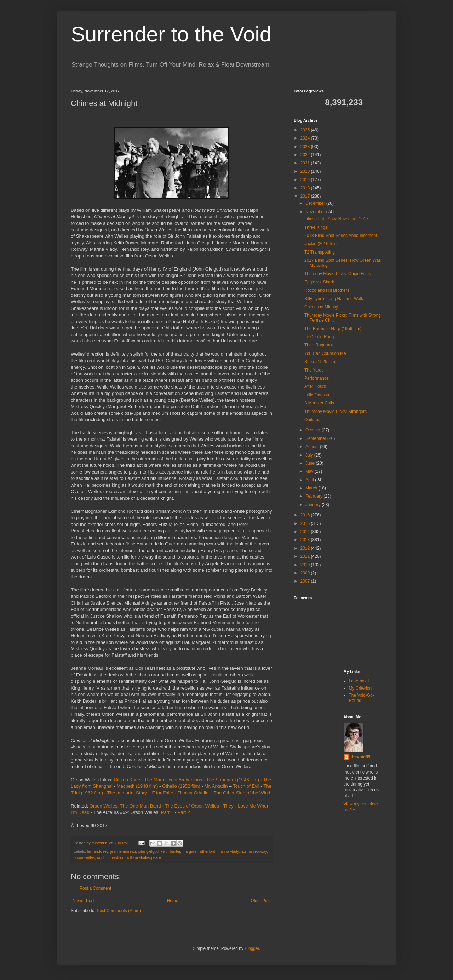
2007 (306, 581)
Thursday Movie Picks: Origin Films (338, 274)
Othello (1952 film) (181, 786)
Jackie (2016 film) (321, 244)
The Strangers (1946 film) (233, 780)
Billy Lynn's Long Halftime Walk (334, 299)
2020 (306, 171)
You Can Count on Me (325, 353)
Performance (317, 378)
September (316, 438)
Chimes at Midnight (323, 307)
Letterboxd (359, 681)
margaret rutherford (199, 851)
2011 (306, 556)
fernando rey (98, 851)
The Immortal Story (127, 793)
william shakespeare (144, 857)
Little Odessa (317, 395)
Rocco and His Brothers (327, 290)
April (310, 480)
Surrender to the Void (171, 34)
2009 (306, 573)
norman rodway (254, 851)
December (316, 203)
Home (173, 901)
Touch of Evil (246, 786)
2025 (306, 130)
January (314, 505)
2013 (306, 540)
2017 (306, 196)
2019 (306, 180)
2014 (306, 532)
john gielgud (148, 851)
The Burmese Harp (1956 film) (333, 329)
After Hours (315, 386)
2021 (306, 163)
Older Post (261, 901)
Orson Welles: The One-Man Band (125, 806)
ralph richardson (111, 857)
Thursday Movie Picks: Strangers (336, 412)
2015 (306, 523)
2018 (306, 188)
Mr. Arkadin (216, 786)
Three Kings (316, 227)
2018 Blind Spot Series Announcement (341, 236)
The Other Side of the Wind (242, 793)
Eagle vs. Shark (319, 282)
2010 (306, 565)
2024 (306, 138)
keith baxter (170, 851)
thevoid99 (361, 757)
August (313, 447)
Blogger (252, 948)
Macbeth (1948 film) (137, 786)
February (314, 496)
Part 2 (184, 812)
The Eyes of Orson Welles (192, 806)
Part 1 (167, 812)
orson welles (84, 857)
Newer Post (84, 901)
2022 (306, 155)
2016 (306, 515)
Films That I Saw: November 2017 (336, 219)
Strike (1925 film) (320, 362)
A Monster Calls (319, 403)
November (316, 212)
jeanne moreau (123, 851)
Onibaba (312, 420)
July (310, 455)
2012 (306, 548)
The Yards (314, 370)
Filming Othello (193, 793)
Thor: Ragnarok (319, 345)
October (314, 430)
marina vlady (228, 851)
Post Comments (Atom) (119, 911)
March (312, 488)
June (311, 463)
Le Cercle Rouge (320, 337)
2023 (306, 147)
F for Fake (162, 793)
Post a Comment (95, 888)
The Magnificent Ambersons (173, 780)
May (310, 471)
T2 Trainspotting (320, 252)
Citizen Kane (127, 780)
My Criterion (360, 688)
